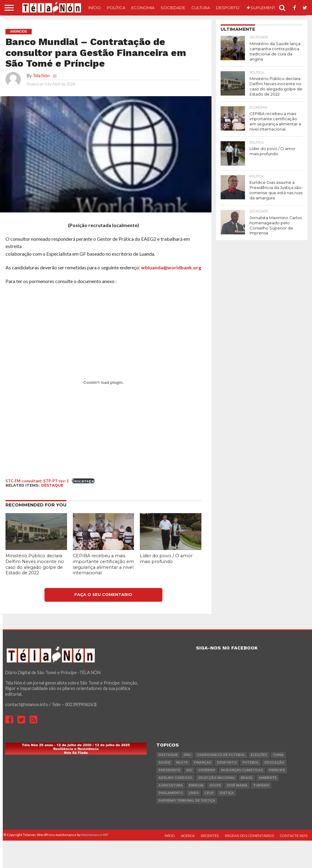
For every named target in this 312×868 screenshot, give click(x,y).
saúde (164, 763)
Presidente (169, 770)
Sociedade (173, 8)
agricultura (171, 785)
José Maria (237, 785)
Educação (274, 763)
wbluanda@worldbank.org (171, 267)
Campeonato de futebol (221, 755)
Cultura (201, 8)
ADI (189, 770)
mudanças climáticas (242, 770)
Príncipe (277, 770)
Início (95, 8)
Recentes (210, 836)
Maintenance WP (95, 835)
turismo (261, 785)
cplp (209, 793)
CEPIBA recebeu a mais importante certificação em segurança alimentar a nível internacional (103, 564)
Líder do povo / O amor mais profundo (166, 559)
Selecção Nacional (216, 778)
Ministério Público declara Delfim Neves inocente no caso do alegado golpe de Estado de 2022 (35, 564)
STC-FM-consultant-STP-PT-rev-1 (37, 481)
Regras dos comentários (249, 836)
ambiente (268, 778)
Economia (143, 8)
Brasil (247, 778)
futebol (251, 763)
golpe (215, 785)
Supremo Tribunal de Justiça (187, 801)
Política (116, 8)
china (278, 755)
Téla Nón (41, 76)
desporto (227, 763)
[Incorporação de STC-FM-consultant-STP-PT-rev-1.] (103, 383)
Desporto (228, 8)
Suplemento (263, 8)
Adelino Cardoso (175, 778)
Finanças (202, 763)
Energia (196, 785)
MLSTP (182, 763)
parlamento (171, 793)
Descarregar (83, 481)
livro (194, 793)
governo (207, 770)
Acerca (188, 836)
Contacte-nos (294, 836)
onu (187, 755)
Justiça (227, 793)
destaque (52, 485)
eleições (259, 755)
